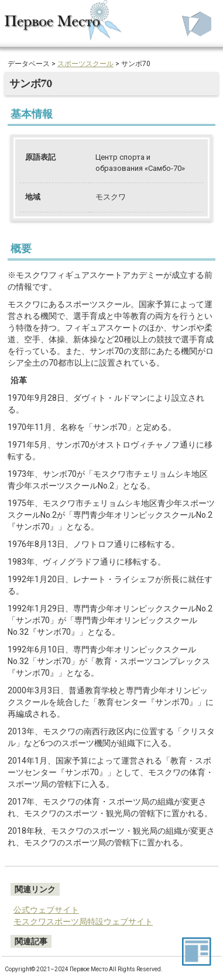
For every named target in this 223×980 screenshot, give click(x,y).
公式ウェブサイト (46, 910)
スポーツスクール (85, 64)
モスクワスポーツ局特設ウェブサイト (83, 921)
